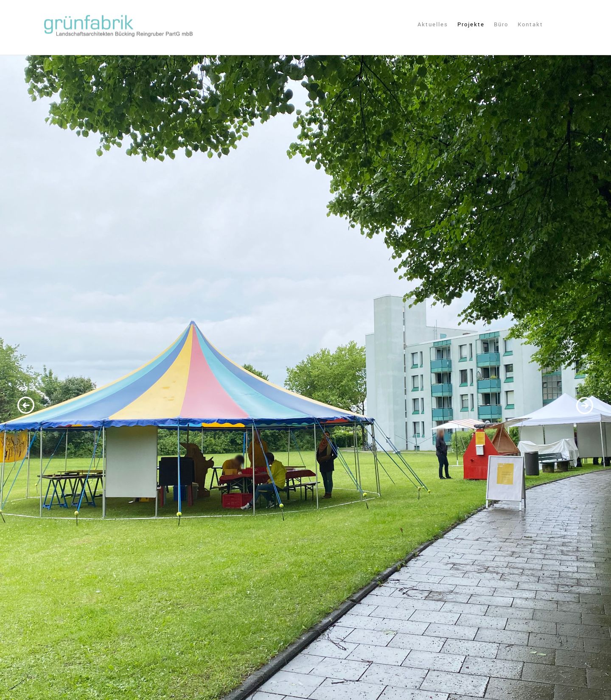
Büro (501, 25)
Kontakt (530, 25)
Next (584, 406)
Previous (27, 406)
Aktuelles (433, 25)
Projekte (471, 25)
